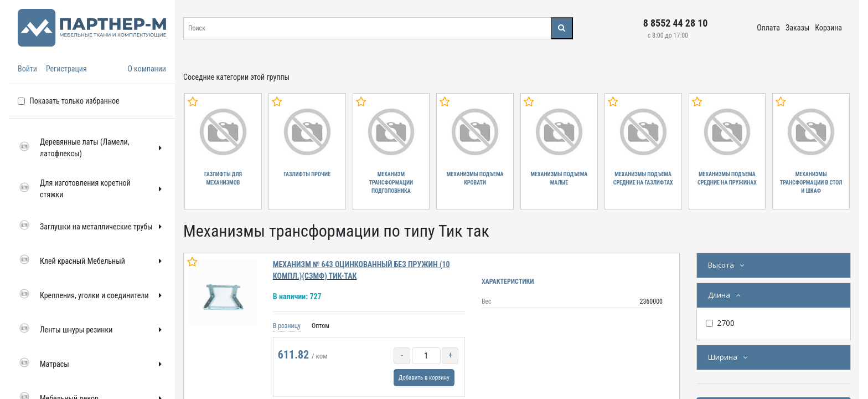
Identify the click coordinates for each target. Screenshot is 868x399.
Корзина (828, 28)
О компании (147, 69)
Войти (27, 69)
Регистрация (66, 69)
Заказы (797, 28)
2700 (726, 323)
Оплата (768, 28)
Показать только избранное (74, 101)
